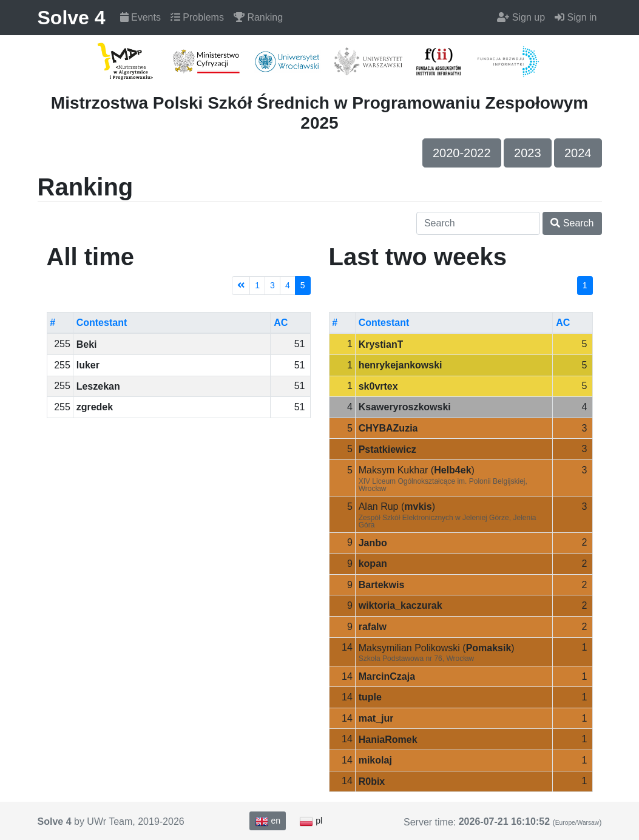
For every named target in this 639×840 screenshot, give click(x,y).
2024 (578, 153)
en (268, 821)
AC (281, 323)
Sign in (576, 17)
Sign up (521, 17)
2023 (528, 153)
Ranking (258, 17)
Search (572, 223)
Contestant (102, 323)
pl (311, 821)
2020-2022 (462, 153)
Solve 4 (72, 18)
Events (140, 17)
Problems (197, 17)
